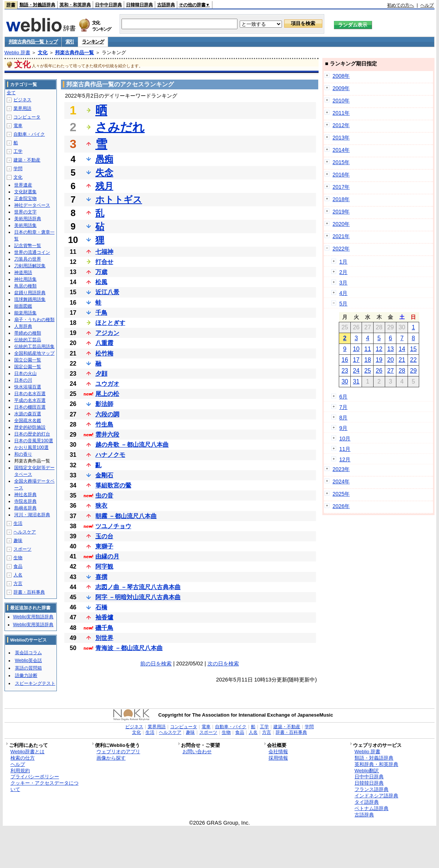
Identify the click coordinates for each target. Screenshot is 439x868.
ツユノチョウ (113, 526)
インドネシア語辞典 (376, 796)
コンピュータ (27, 117)
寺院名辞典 (25, 501)
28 (402, 371)
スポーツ (22, 549)
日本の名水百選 (30, 394)
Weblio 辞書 (17, 53)
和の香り (23, 454)
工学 (18, 151)
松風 (101, 282)
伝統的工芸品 (28, 340)
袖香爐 (104, 617)
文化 (43, 53)
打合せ (104, 262)
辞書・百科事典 (29, 592)
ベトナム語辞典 (372, 808)
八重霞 (104, 343)
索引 (70, 42)
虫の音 (104, 495)
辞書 (11, 5)
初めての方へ (400, 5)
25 (368, 371)
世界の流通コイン (32, 252)
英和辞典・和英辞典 (376, 764)
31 (356, 381)
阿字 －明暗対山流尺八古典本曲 (138, 597)
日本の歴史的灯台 (32, 434)
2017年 (341, 187)
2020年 (341, 224)
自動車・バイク (29, 134)
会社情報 (278, 752)
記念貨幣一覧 (28, 246)
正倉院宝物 (25, 198)
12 (379, 349)
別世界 (104, 638)
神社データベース (32, 205)
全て (11, 93)
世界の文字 (25, 212)
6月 (343, 397)
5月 (343, 304)
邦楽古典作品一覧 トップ (33, 42)
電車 (18, 126)
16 (345, 360)
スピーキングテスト (35, 683)
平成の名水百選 (30, 400)
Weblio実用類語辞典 (33, 617)
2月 (343, 272)
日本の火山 (25, 373)
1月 (343, 262)
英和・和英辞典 (75, 5)
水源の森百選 (28, 414)
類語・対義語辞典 (37, 5)
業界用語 (22, 108)
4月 (343, 293)
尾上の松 (107, 394)
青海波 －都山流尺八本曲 (129, 648)
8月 (343, 418)
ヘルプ (427, 5)
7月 (343, 407)
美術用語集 (25, 225)
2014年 (341, 150)
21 (402, 360)
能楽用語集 (25, 313)
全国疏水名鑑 (28, 421)
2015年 (341, 162)
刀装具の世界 (28, 259)
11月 (345, 449)
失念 (104, 173)
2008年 (341, 76)
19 (379, 360)
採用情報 (278, 758)
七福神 (104, 252)
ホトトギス (119, 199)
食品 (18, 566)
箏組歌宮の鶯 (113, 485)
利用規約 (20, 771)
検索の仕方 (23, 758)
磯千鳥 (104, 628)
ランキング (93, 42)
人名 (18, 575)
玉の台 (104, 536)
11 (368, 349)
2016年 (341, 175)
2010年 (341, 101)
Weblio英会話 (28, 661)
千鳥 (101, 313)
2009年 (341, 88)
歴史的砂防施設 (30, 427)
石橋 (101, 607)
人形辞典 (23, 326)
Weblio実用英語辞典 (33, 625)
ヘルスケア (25, 532)
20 (390, 360)
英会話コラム (28, 653)
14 (402, 349)
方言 (18, 584)
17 (356, 360)
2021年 (341, 236)
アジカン (107, 333)
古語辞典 (166, 5)
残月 (104, 186)
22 (414, 360)
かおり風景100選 (31, 447)
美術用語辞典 (28, 219)
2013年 (341, 138)
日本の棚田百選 (30, 407)
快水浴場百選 (28, 387)
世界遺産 (23, 185)
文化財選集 (25, 192)
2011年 (341, 113)
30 (345, 381)
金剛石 (104, 475)
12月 (345, 459)
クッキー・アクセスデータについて (44, 786)
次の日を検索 (223, 664)
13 (390, 349)
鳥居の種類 (25, 286)
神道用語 (23, 273)
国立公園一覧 (28, 360)
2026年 (341, 506)
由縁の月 (107, 556)
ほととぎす (110, 323)
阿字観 (104, 567)
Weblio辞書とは (27, 752)
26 (379, 371)
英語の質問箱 (28, 668)
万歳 (101, 272)
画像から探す (111, 758)
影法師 (104, 404)
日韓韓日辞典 (139, 5)
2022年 (341, 249)
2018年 (341, 199)
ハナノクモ (110, 455)
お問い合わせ (197, 752)
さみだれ (120, 127)
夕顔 (101, 374)
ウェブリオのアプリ (118, 752)
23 (345, 371)
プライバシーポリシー (35, 777)
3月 (343, 283)
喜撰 (101, 577)
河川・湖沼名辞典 (32, 515)
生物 (18, 558)
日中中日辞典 (108, 5)
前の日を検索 (156, 664)
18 (368, 360)
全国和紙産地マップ (34, 353)
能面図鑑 (23, 306)
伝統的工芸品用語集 (34, 347)
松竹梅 (104, 353)
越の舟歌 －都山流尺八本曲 (132, 445)
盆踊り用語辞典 (30, 293)
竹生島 (104, 424)
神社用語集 (25, 279)
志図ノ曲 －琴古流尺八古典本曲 (138, 587)
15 (414, 349)
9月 (343, 428)
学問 (18, 169)
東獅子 (104, 546)
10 (356, 349)
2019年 (341, 212)
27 (390, 371)
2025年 (341, 494)
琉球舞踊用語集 (30, 299)
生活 (18, 523)
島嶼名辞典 (25, 508)
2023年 (341, 469)
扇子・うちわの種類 (34, 320)
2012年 (341, 125)
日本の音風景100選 (34, 441)
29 (414, 371)
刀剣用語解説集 (30, 266)
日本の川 (23, 380)
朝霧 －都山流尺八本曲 (126, 516)
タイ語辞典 (367, 802)
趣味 (18, 541)
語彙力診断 (26, 675)
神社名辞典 (25, 495)
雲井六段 (107, 435)
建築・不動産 (27, 160)
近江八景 (107, 292)
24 (356, 371)
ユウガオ (107, 384)
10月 (345, 438)
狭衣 (101, 506)
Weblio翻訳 (367, 771)
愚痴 (104, 159)
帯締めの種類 (28, 333)
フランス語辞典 (372, 789)
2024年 (341, 481)
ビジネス (22, 100)
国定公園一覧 (28, 367)
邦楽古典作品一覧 (74, 53)
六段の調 (107, 414)
